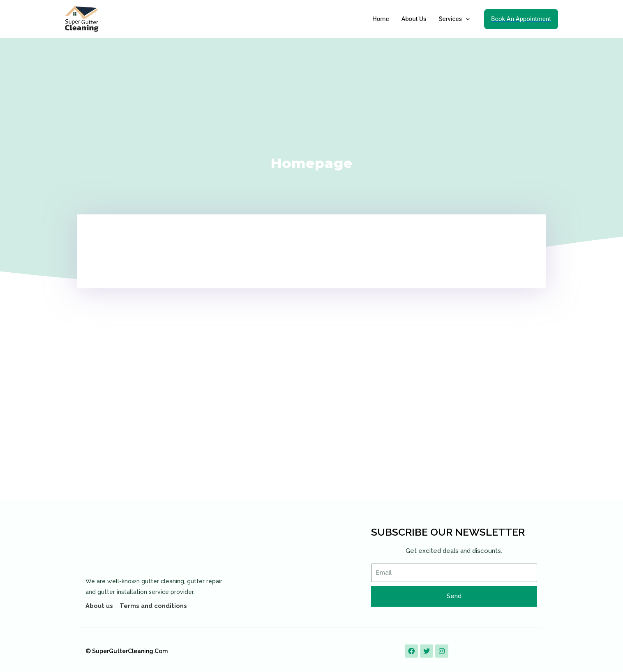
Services (455, 19)
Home (381, 19)
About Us (414, 19)
